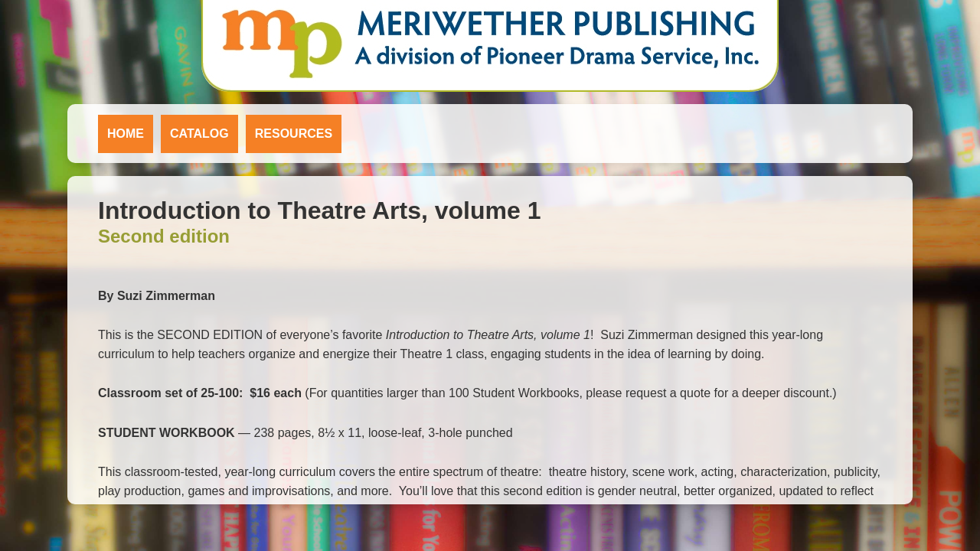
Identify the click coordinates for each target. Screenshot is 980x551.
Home (126, 134)
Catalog (199, 134)
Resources (294, 134)
